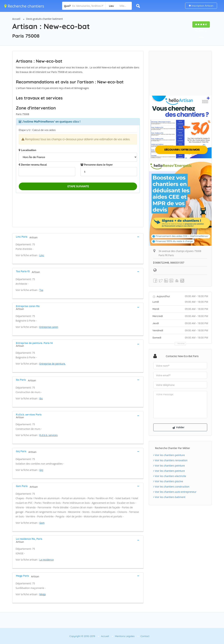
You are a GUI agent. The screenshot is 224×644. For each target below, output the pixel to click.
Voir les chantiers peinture (169, 455)
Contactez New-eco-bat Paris (182, 356)
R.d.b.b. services (49, 435)
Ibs (41, 398)
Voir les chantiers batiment (169, 497)
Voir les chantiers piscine (168, 481)
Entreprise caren (49, 327)
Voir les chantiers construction (171, 487)
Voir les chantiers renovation (170, 460)
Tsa (41, 290)
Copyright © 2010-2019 (82, 636)
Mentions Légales (125, 636)
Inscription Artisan (201, 6)
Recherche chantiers (24, 6)
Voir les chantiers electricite (170, 476)
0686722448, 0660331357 (169, 263)
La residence (47, 560)
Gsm (42, 523)
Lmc (42, 255)
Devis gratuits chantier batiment (45, 19)
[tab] (78, 237)
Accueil (16, 19)
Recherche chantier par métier (173, 448)
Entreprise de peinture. (52, 364)
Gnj (41, 470)
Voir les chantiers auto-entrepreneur (175, 492)
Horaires (181, 344)
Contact (145, 636)
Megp (43, 594)
